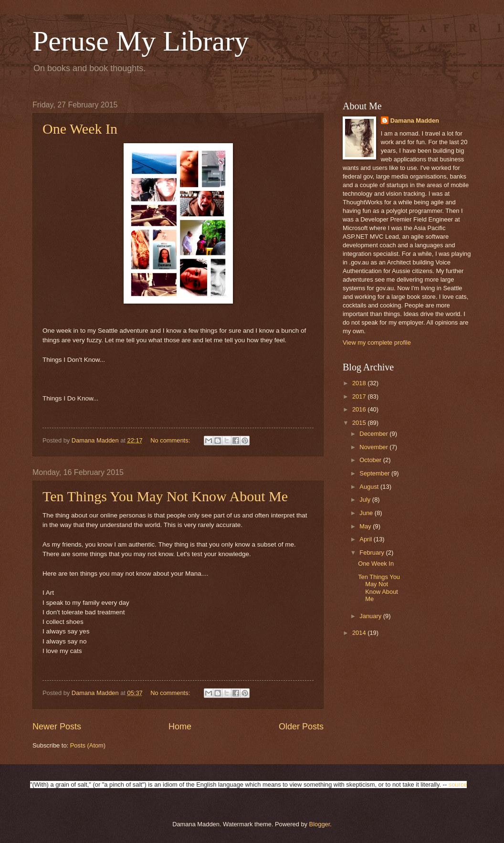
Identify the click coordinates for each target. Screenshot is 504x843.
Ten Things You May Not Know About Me (165, 496)
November (374, 447)
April (366, 539)
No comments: (171, 440)
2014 (360, 633)
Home (180, 727)
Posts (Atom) (88, 745)
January (371, 616)
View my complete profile (377, 342)
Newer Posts (57, 727)
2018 (360, 383)
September (375, 473)
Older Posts (301, 727)
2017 (360, 396)
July (366, 500)
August (370, 487)
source (458, 785)
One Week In (80, 129)
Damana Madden (415, 121)
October (371, 460)
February (373, 553)
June (367, 513)
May (366, 526)
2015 (360, 423)
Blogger (320, 824)
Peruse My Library (141, 41)
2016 (360, 409)
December (374, 434)
